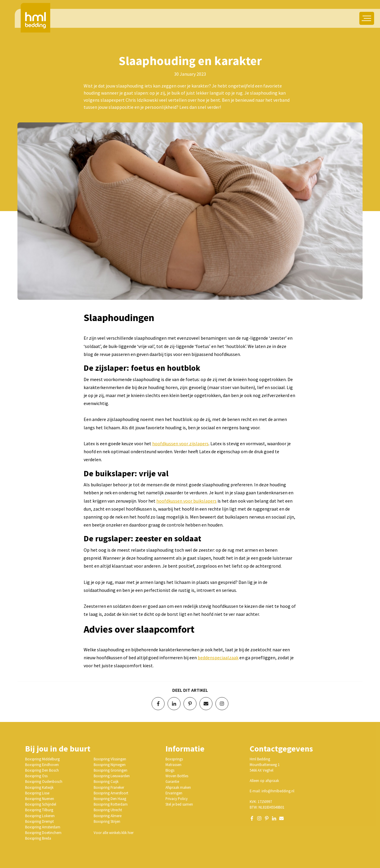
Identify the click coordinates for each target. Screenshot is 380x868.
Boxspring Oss (36, 776)
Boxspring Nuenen (40, 799)
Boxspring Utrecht (108, 810)
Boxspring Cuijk (106, 781)
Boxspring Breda (38, 838)
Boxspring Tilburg (39, 810)
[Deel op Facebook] (158, 704)
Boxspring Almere (108, 816)
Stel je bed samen (179, 804)
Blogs (170, 770)
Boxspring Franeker (109, 787)
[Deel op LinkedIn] (174, 704)
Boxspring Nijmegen (110, 765)
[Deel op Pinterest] (190, 704)
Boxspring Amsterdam (43, 827)
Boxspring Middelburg (42, 759)
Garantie (172, 781)
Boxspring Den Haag (110, 799)
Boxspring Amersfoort (111, 793)
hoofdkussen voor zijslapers (180, 443)
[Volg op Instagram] (222, 704)
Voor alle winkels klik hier (114, 833)
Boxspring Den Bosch (42, 770)
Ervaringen (174, 793)
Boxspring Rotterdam (111, 804)
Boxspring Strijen (107, 821)
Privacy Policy (177, 799)
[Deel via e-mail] (206, 704)
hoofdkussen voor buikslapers (186, 501)
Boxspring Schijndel (41, 804)
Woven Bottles (177, 776)
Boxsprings (174, 759)
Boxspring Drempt (39, 821)
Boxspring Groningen (111, 770)
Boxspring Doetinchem (43, 833)
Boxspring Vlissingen (110, 759)
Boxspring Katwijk (39, 787)
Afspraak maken (178, 787)
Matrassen (173, 765)
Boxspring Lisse (37, 793)
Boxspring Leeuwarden (112, 776)
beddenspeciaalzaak (218, 658)
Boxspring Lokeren (40, 816)
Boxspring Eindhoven (42, 765)
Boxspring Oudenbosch (44, 781)
